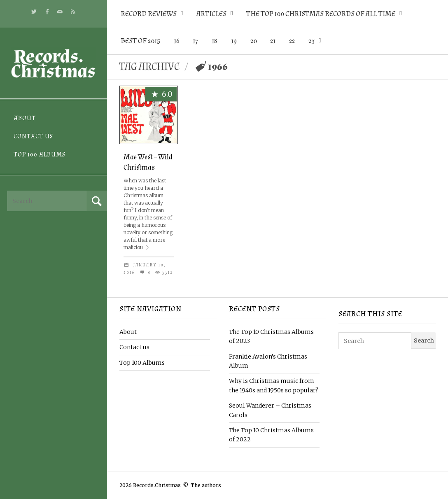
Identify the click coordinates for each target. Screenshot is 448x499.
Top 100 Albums (40, 155)
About (25, 118)
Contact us (33, 136)
